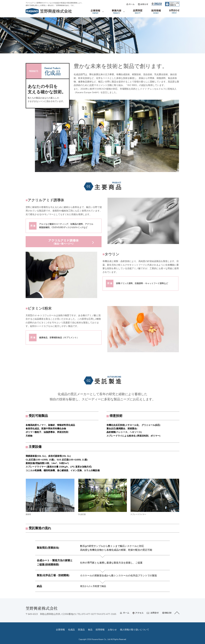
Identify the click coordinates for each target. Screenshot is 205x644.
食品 (90, 630)
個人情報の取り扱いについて (135, 630)
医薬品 (81, 630)
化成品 (71, 630)
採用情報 (100, 630)
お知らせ (112, 630)
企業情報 (60, 630)
